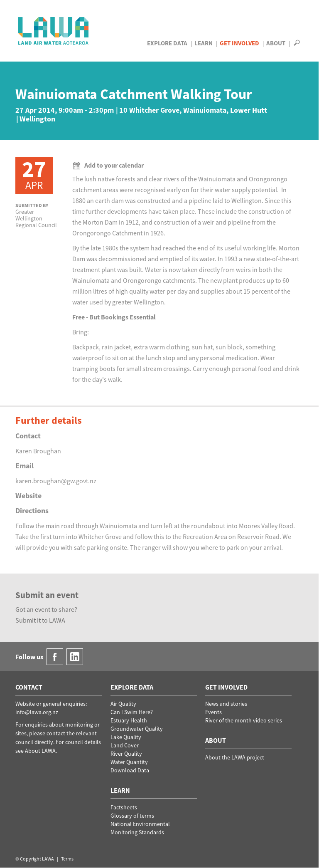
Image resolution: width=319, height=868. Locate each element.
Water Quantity (129, 762)
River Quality (126, 754)
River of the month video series (244, 720)
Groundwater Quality (137, 729)
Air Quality (123, 704)
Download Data (130, 770)
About (276, 43)
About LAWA (40, 751)
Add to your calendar (108, 165)
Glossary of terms (132, 816)
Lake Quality (126, 737)
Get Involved (239, 43)
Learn (204, 43)
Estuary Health (129, 720)
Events (213, 712)
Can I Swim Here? (132, 712)
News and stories (226, 704)
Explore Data (167, 43)
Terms (67, 859)
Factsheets (124, 807)
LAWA (54, 31)
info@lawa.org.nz (37, 712)
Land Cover (125, 745)
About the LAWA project (235, 757)
